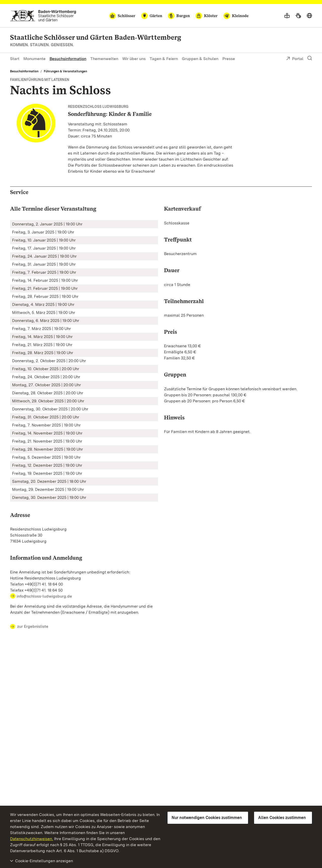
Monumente (34, 59)
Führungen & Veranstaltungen (65, 71)
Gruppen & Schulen (200, 59)
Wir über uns (134, 59)
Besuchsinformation (68, 59)
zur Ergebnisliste (29, 627)
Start (15, 59)
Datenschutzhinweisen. (32, 839)
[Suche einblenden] (310, 58)
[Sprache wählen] (309, 16)
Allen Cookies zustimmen (282, 818)
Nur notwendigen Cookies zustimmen (207, 818)
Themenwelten (104, 59)
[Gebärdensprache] (298, 16)
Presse (229, 59)
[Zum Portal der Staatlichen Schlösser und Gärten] (43, 16)
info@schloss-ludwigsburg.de (44, 596)
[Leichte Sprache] (287, 16)
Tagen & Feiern (164, 59)
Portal (295, 59)
